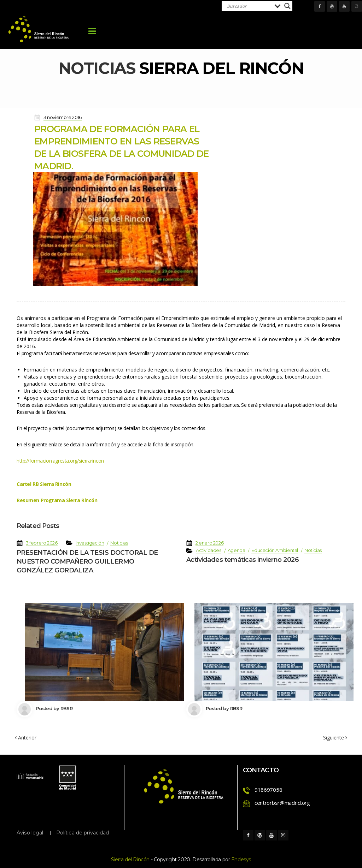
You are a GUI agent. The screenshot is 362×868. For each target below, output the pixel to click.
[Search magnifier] (287, 6)
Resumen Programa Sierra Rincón (57, 500)
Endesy (241, 860)
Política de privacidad (83, 833)
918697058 (268, 790)
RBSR (66, 708)
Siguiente (335, 738)
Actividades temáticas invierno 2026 (243, 560)
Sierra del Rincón (130, 860)
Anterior (26, 738)
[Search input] (249, 6)
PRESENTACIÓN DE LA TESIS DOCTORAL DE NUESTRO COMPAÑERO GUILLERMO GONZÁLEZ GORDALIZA (87, 561)
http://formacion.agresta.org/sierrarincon (60, 461)
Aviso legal (30, 833)
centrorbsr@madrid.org (282, 803)
